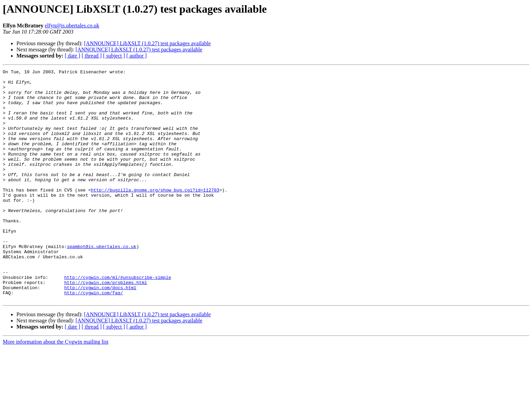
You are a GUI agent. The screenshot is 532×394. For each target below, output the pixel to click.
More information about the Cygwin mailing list (55, 388)
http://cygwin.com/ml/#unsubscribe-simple (117, 319)
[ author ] (137, 56)
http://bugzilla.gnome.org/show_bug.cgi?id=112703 (155, 214)
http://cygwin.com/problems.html (106, 325)
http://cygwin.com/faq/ (94, 338)
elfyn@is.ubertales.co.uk (72, 26)
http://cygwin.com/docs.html (100, 332)
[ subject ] (114, 56)
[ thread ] (92, 56)
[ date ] (72, 56)
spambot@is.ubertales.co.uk (102, 282)
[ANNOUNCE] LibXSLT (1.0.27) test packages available (147, 43)
